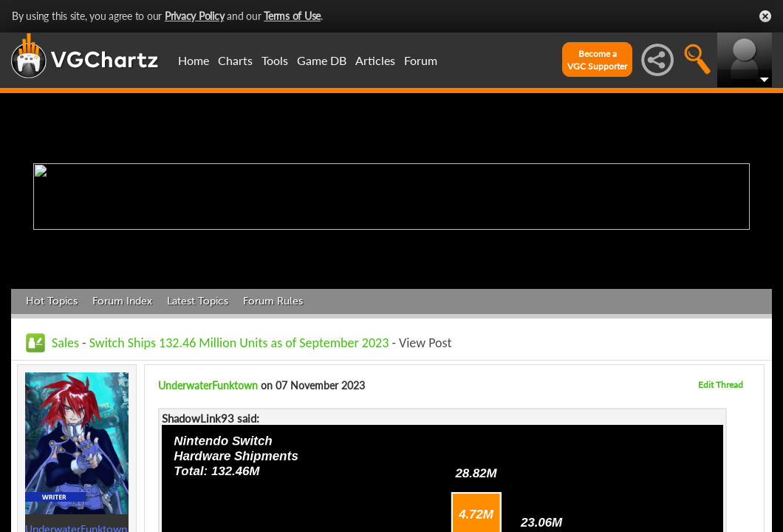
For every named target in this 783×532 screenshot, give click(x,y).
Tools (275, 60)
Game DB (322, 60)
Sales (65, 343)
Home (194, 60)
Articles (375, 60)
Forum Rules (273, 301)
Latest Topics (198, 301)
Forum (421, 60)
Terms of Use (292, 16)
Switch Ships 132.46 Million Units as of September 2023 (239, 343)
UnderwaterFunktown (208, 385)
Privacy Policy (195, 16)
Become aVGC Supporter (597, 60)
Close (765, 16)
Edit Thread (721, 385)
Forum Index (122, 301)
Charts (235, 60)
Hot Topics (52, 301)
